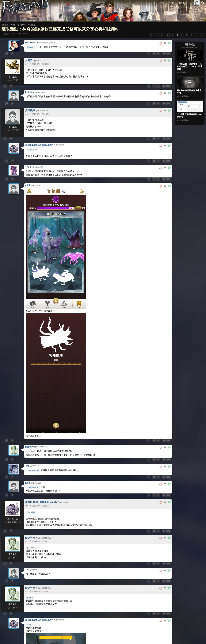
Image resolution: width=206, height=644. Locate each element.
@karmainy (31, 47)
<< (158, 35)
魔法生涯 (182, 3)
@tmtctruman (32, 149)
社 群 (171, 3)
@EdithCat (31, 633)
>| (202, 35)
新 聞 (153, 3)
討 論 (162, 3)
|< (152, 35)
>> (197, 35)
